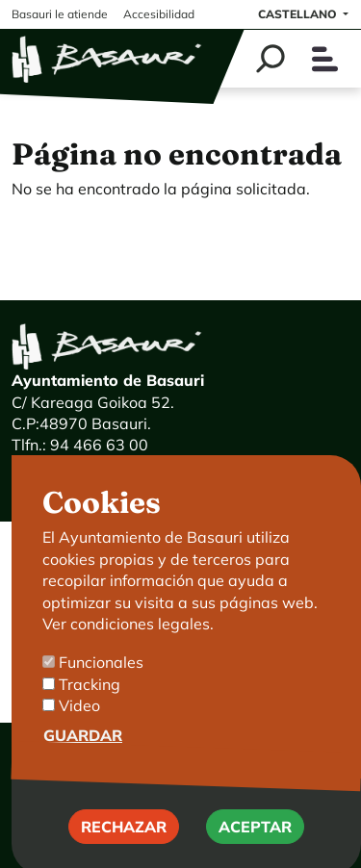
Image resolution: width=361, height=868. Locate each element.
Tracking (90, 709)
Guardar (83, 761)
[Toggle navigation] (325, 59)
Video (79, 730)
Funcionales (101, 688)
